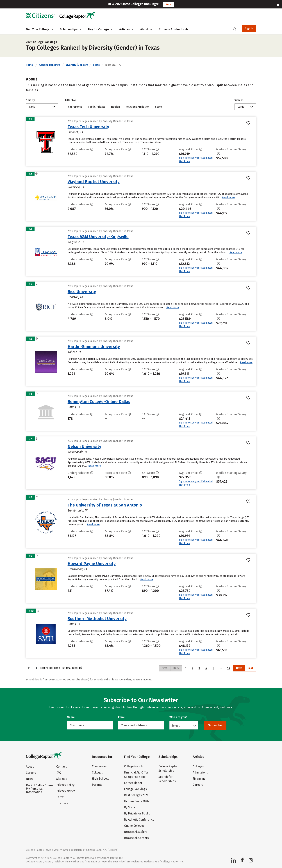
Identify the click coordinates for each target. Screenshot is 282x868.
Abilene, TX (75, 352)
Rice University (82, 292)
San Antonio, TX (78, 511)
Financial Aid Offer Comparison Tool (136, 775)
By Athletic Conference (139, 820)
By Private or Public (137, 813)
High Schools (100, 779)
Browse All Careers (136, 838)
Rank (32, 107)
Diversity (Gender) (77, 65)
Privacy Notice (66, 791)
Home (29, 65)
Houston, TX (75, 297)
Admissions (200, 773)
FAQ (59, 773)
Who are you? (178, 717)
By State (130, 807)
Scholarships (70, 29)
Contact (61, 767)
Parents (97, 785)
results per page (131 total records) (54, 668)
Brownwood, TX (77, 569)
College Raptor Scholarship (168, 769)
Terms (60, 797)
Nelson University (84, 446)
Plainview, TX (76, 187)
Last (250, 668)
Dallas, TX (74, 407)
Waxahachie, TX (78, 452)
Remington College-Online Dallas (99, 402)
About (146, 29)
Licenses (62, 803)
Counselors (99, 766)
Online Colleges (134, 826)
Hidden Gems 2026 (136, 801)
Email (122, 717)
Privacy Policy (65, 785)
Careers (31, 773)
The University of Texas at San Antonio (105, 505)
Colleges (97, 773)
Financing (199, 779)
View (168, 4)
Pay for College (100, 29)
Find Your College (39, 29)
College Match (133, 766)
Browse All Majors (136, 832)
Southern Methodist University (97, 619)
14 (229, 668)
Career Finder (133, 783)
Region (115, 107)
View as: (239, 100)
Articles (126, 29)
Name (71, 717)
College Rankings (50, 65)
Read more (228, 198)
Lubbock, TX (75, 132)
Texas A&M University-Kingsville (98, 237)
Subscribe (215, 725)
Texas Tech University (88, 127)
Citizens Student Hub (173, 29)
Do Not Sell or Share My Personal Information (39, 789)
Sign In (249, 28)
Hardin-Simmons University (94, 347)
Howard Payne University (92, 564)
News (29, 779)
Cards (241, 107)
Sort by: (31, 100)
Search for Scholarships (167, 779)
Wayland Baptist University (94, 182)
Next (239, 668)
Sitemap (62, 779)
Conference (75, 107)
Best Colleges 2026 (136, 795)
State (96, 65)
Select (175, 726)
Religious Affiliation (137, 107)
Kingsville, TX (76, 242)
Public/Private (97, 107)
